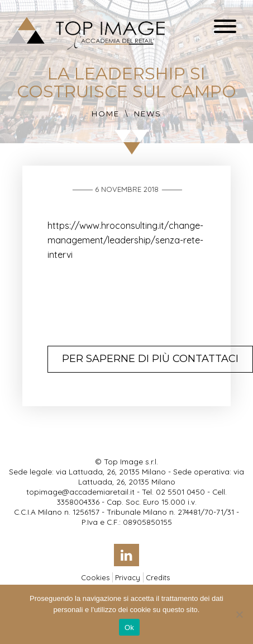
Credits (158, 577)
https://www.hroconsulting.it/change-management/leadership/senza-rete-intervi (125, 240)
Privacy (128, 577)
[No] (239, 614)
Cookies (95, 577)
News (148, 114)
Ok (129, 627)
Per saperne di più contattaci (150, 359)
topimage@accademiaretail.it (80, 492)
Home (106, 114)
